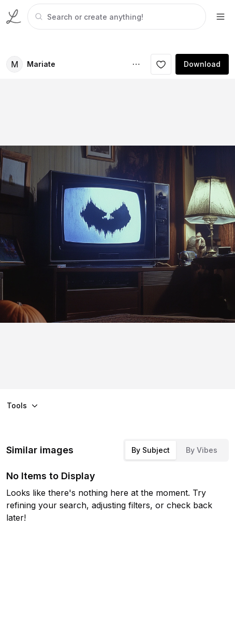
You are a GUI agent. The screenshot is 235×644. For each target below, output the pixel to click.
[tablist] (176, 450)
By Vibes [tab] (202, 450)
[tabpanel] (116, 17)
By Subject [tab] (151, 450)
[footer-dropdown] (221, 17)
